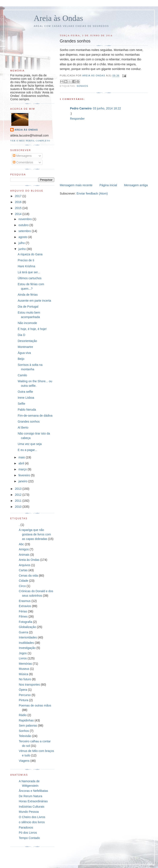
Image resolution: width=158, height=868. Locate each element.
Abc (21, 544)
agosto (23, 237)
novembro (25, 219)
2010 (19, 507)
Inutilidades (26, 643)
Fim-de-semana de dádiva (35, 416)
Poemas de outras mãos (35, 705)
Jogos (23, 653)
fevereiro (25, 475)
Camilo (22, 375)
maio (22, 457)
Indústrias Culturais (32, 807)
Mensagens (22, 156)
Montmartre (25, 347)
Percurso (25, 695)
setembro (25, 231)
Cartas (23, 570)
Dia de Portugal (28, 307)
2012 (19, 495)
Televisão (25, 736)
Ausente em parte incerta (34, 301)
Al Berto (23, 427)
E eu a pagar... (27, 450)
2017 (19, 196)
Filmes (23, 616)
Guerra (23, 632)
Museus (24, 669)
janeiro (23, 481)
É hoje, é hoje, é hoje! (32, 329)
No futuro (25, 679)
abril (22, 463)
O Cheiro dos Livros (32, 817)
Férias (23, 611)
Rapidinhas (26, 720)
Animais (24, 555)
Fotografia (26, 622)
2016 (19, 202)
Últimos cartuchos (30, 278)
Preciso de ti (26, 260)
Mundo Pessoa (29, 812)
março (23, 469)
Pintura (23, 700)
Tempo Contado (29, 838)
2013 (19, 489)
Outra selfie (25, 392)
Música (23, 674)
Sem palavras (28, 726)
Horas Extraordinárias (33, 801)
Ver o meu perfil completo (30, 141)
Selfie (21, 404)
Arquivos (25, 565)
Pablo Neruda (27, 410)
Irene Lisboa (26, 398)
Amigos (24, 549)
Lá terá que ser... (29, 272)
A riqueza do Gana (30, 254)
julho (22, 243)
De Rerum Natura (31, 796)
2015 (19, 208)
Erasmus (25, 601)
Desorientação (27, 341)
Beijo (21, 359)
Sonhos (82, 86)
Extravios (25, 606)
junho (22, 249)
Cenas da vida (28, 576)
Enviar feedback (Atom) (92, 193)
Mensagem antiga (136, 185)
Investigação (27, 648)
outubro (24, 225)
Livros (23, 658)
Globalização (27, 627)
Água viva (24, 353)
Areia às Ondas (58, 18)
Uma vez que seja (30, 444)
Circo (22, 586)
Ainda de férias (28, 295)
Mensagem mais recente (76, 185)
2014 (19, 214)
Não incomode (27, 323)
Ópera (23, 690)
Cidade (23, 581)
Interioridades (28, 637)
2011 (19, 501)
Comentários (23, 162)
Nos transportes (29, 685)
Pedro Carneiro (81, 108)
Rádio (23, 715)
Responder (77, 119)
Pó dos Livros (28, 833)
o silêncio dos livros (32, 822)
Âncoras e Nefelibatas (33, 791)
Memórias (25, 664)
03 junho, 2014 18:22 (107, 108)
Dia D (21, 335)
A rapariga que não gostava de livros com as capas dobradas (35, 534)
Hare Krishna (26, 266)
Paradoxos (26, 827)
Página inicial (108, 185)
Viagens (24, 761)
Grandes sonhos (29, 422)
